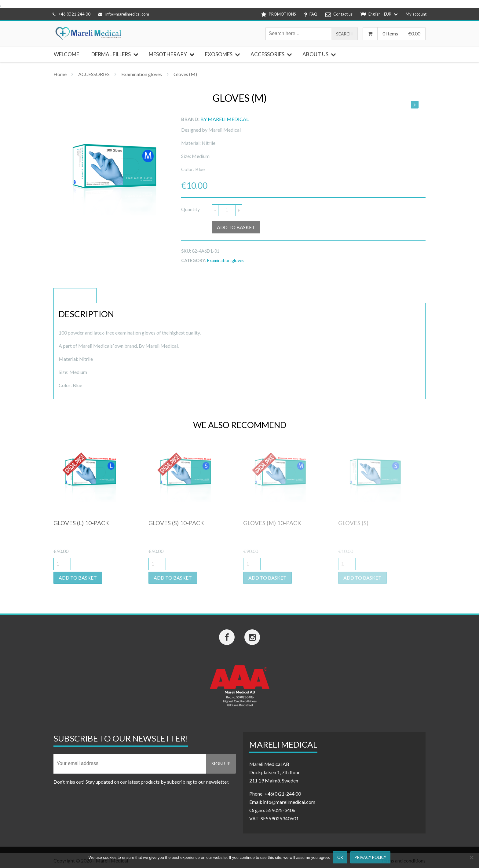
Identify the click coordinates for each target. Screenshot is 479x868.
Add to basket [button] (78, 578)
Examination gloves (142, 74)
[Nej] (471, 857)
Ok (340, 857)
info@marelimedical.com (124, 14)
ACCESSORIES (94, 74)
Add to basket (236, 227)
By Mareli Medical (225, 119)
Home (60, 74)
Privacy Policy (370, 857)
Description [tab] (75, 296)
